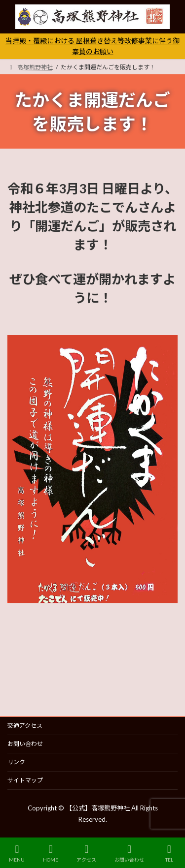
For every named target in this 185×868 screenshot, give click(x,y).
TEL (169, 853)
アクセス (86, 853)
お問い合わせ (25, 744)
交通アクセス (25, 726)
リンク (16, 762)
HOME (51, 853)
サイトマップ (25, 780)
